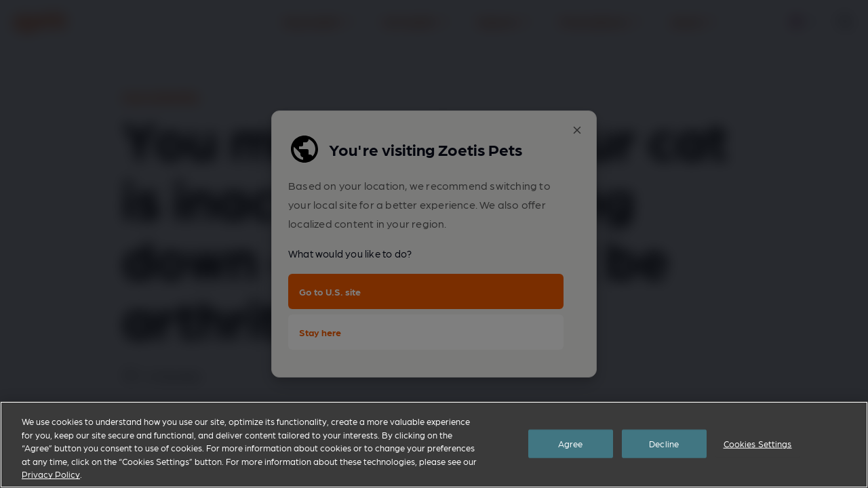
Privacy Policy (51, 474)
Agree (571, 444)
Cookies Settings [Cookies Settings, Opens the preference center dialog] (758, 444)
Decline (664, 444)
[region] (434, 445)
